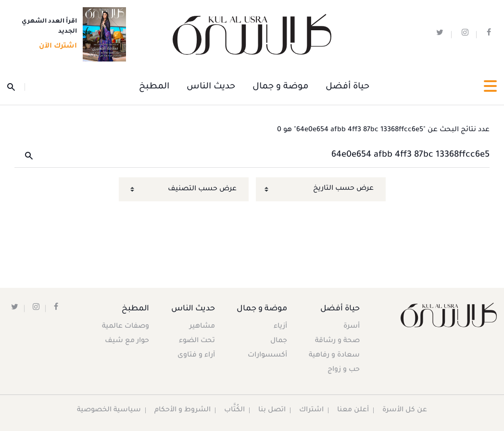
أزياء (280, 327)
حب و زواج (344, 370)
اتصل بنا (272, 410)
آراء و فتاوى (197, 356)
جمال (278, 341)
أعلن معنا (353, 410)
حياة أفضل (347, 87)
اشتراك (312, 410)
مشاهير (203, 327)
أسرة (352, 327)
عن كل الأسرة (405, 410)
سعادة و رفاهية (334, 356)
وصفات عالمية (126, 327)
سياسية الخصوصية (109, 410)
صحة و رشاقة (337, 341)
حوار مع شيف (127, 341)
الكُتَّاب (235, 410)
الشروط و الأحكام (183, 410)
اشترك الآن (55, 47)
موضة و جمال (280, 87)
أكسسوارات (267, 356)
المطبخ (154, 87)
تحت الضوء (197, 341)
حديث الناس (211, 87)
